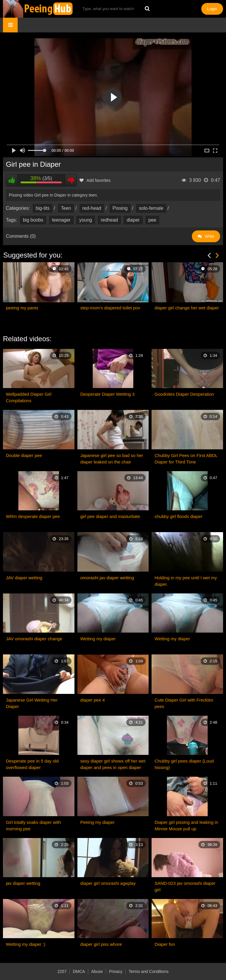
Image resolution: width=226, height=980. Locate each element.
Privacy (116, 971)
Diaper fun (165, 944)
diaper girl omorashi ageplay (108, 883)
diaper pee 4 (93, 700)
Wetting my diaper (98, 639)
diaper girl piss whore (101, 944)
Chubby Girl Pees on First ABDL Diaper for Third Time (186, 459)
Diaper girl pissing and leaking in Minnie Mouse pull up (186, 825)
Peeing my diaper (98, 822)
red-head (92, 208)
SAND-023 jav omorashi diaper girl (185, 886)
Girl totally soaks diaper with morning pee (33, 825)
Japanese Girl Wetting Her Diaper (32, 703)
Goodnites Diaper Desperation (184, 394)
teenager (61, 220)
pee (152, 220)
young (86, 220)
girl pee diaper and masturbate (110, 516)
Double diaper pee (24, 455)
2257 (62, 971)
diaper (133, 220)
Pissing (120, 208)
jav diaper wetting (23, 883)
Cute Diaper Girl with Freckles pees (184, 703)
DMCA (79, 971)
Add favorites (95, 180)
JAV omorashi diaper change (34, 639)
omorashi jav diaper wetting (107, 578)
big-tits (43, 208)
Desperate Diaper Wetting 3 (108, 394)
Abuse (97, 971)
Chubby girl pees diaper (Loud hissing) (184, 764)
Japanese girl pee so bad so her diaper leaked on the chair (112, 459)
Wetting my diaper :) (26, 944)
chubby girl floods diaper (178, 516)
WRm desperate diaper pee (33, 516)
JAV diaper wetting (24, 578)
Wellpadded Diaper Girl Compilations (29, 397)
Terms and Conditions (148, 971)
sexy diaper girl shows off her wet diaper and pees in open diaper (113, 764)
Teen (66, 208)
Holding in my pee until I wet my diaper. (186, 581)
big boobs (33, 220)
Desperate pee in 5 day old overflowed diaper (32, 764)
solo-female (151, 208)
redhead (109, 220)
